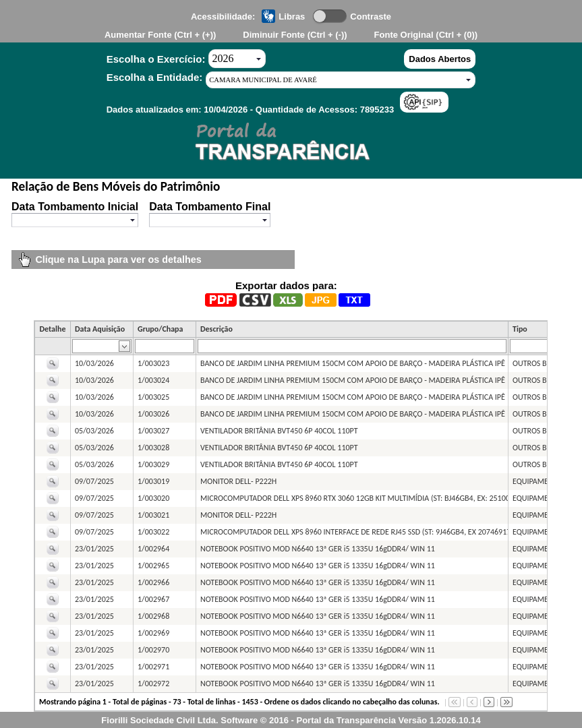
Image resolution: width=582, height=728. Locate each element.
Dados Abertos (440, 59)
